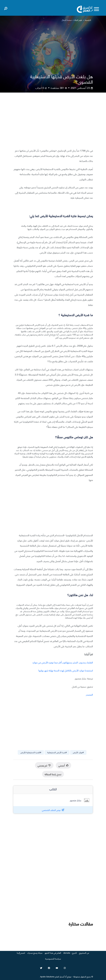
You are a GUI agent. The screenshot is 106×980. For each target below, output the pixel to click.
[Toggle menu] (96, 9)
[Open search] (6, 8)
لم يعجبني (44, 765)
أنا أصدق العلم (61, 976)
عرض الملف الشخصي (51, 810)
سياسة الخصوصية (53, 959)
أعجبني (63, 765)
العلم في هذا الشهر (53, 953)
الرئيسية (88, 20)
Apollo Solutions (47, 976)
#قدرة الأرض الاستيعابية (57, 752)
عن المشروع (84, 953)
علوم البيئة (78, 20)
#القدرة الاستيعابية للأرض (31, 752)
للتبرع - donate (70, 953)
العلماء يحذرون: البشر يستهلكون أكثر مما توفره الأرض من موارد (63, 662)
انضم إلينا (21, 953)
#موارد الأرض (78, 752)
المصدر (89, 694)
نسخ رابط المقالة (53, 774)
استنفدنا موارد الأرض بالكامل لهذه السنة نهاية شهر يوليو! (66, 670)
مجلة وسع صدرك (35, 953)
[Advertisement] (53, 123)
